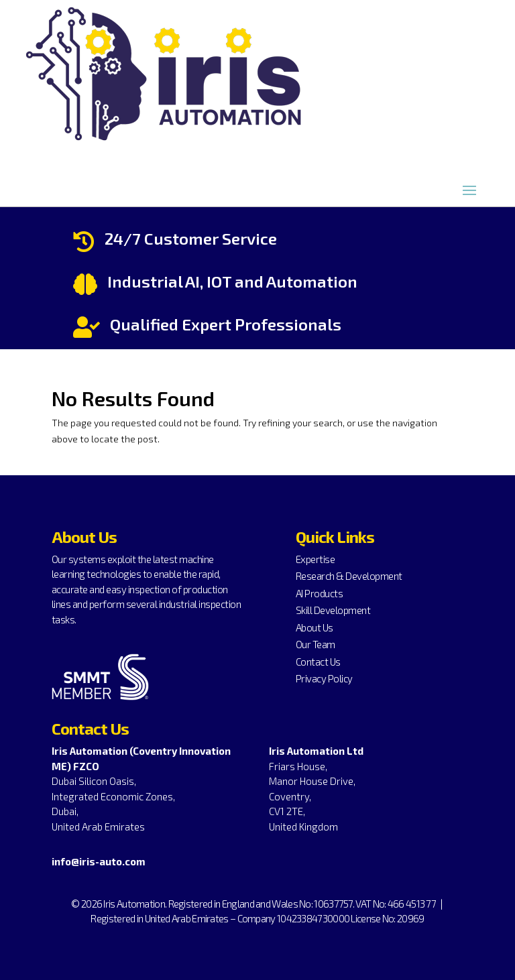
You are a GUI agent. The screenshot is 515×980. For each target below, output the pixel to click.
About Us (314, 627)
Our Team (316, 644)
